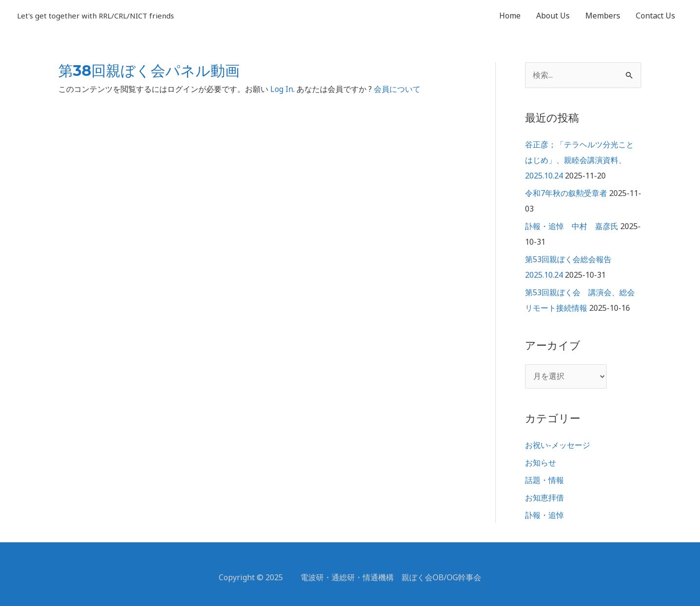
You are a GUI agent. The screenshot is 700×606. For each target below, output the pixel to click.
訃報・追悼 (544, 515)
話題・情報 (544, 480)
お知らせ (541, 463)
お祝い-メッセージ (558, 445)
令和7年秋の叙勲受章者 (566, 193)
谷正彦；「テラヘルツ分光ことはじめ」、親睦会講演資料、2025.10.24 (579, 160)
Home (510, 16)
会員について (397, 89)
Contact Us (656, 16)
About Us (553, 16)
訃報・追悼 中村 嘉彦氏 (572, 226)
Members (603, 16)
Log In (282, 89)
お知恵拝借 (544, 498)
